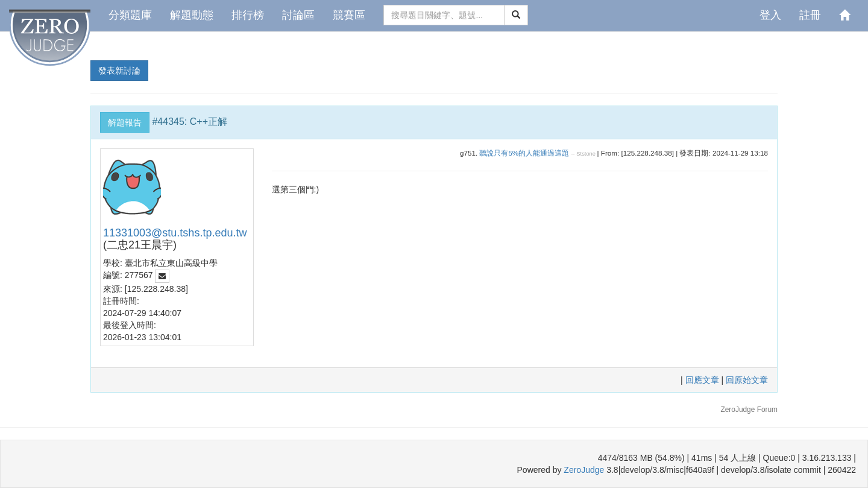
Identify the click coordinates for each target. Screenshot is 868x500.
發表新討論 (119, 71)
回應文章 (703, 380)
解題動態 (192, 15)
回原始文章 (747, 380)
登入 (770, 15)
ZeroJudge (584, 470)
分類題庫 (130, 15)
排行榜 (248, 15)
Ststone (586, 154)
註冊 (810, 15)
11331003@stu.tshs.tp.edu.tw (175, 233)
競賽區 (349, 15)
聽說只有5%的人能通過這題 (524, 153)
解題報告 (125, 122)
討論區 (298, 15)
